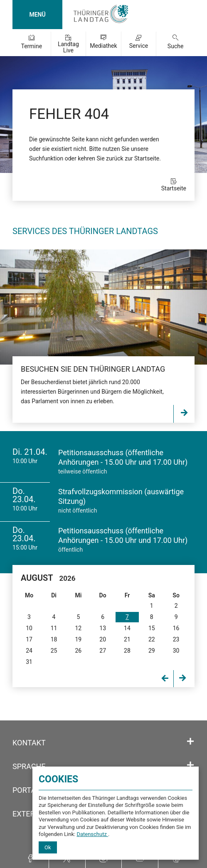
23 (176, 639)
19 (78, 639)
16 (176, 628)
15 (152, 628)
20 (103, 639)
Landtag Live (68, 47)
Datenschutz (92, 834)
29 (152, 651)
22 (152, 639)
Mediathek (103, 46)
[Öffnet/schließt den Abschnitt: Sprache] (190, 765)
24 (29, 651)
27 (103, 651)
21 (127, 639)
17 (29, 639)
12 (78, 628)
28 (127, 651)
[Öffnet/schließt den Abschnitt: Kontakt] (190, 742)
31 (29, 662)
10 (29, 628)
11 (54, 628)
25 (54, 651)
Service (139, 46)
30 (176, 651)
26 (78, 651)
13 (103, 628)
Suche (176, 46)
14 (127, 628)
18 (54, 639)
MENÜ (37, 15)
